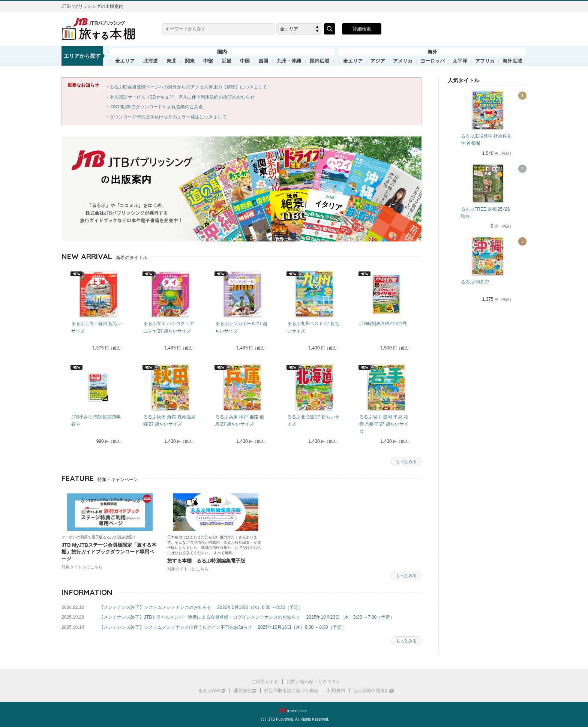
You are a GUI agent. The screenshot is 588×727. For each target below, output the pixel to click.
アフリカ (485, 61)
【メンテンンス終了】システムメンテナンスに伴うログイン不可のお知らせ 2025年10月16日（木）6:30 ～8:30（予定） (223, 627)
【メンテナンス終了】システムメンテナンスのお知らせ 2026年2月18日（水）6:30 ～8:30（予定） (201, 607)
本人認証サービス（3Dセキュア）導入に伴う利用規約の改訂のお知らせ (182, 97)
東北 (171, 61)
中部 (208, 61)
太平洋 (460, 61)
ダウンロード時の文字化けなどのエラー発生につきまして (168, 117)
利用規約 (336, 691)
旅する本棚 (103, 29)
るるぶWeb (209, 691)
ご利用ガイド (265, 682)
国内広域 (319, 61)
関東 (190, 61)
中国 (245, 61)
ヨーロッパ (433, 61)
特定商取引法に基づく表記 (291, 691)
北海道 (151, 61)
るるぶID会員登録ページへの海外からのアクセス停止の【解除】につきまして (188, 87)
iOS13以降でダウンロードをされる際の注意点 (156, 107)
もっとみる (406, 462)
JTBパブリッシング (294, 711)
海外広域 (512, 61)
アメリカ (403, 61)
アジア (378, 61)
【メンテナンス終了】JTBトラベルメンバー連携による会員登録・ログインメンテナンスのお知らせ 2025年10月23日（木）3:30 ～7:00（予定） (247, 617)
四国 (263, 61)
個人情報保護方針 (371, 691)
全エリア (125, 61)
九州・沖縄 (289, 61)
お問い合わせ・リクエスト (313, 682)
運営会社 (243, 691)
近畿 (226, 61)
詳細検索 (362, 29)
